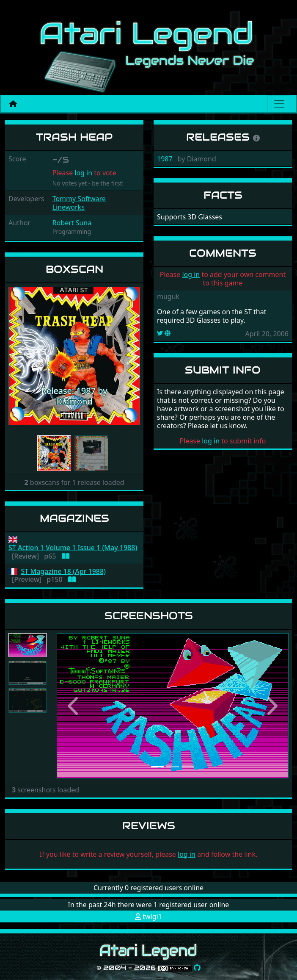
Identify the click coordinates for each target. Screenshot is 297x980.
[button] (18, 356)
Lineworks (69, 207)
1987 (165, 159)
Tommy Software (79, 199)
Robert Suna (72, 223)
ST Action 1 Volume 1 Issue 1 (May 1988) (73, 548)
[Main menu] (279, 104)
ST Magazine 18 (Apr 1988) (64, 572)
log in (83, 173)
